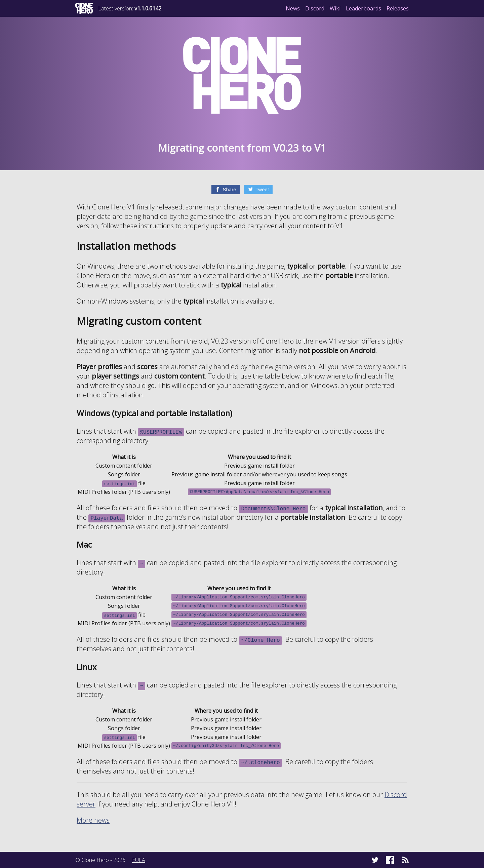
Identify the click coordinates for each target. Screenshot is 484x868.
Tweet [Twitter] (262, 189)
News (293, 8)
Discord (315, 8)
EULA (139, 860)
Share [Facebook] (229, 189)
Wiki (335, 8)
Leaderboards (364, 8)
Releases (398, 8)
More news (93, 820)
